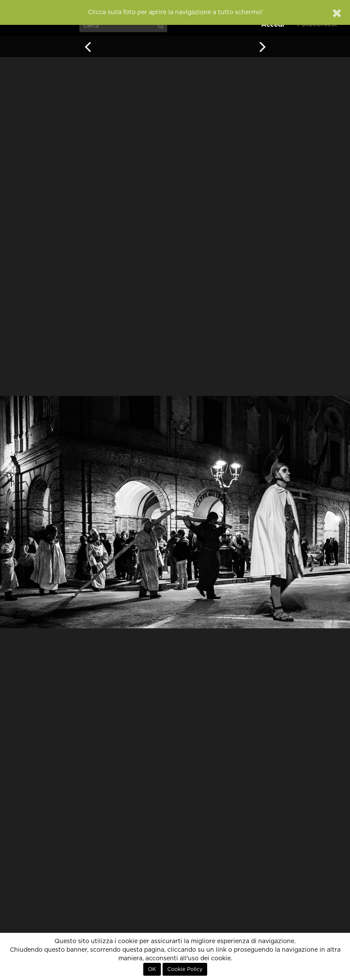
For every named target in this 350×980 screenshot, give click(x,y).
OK (152, 969)
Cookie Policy (185, 969)
